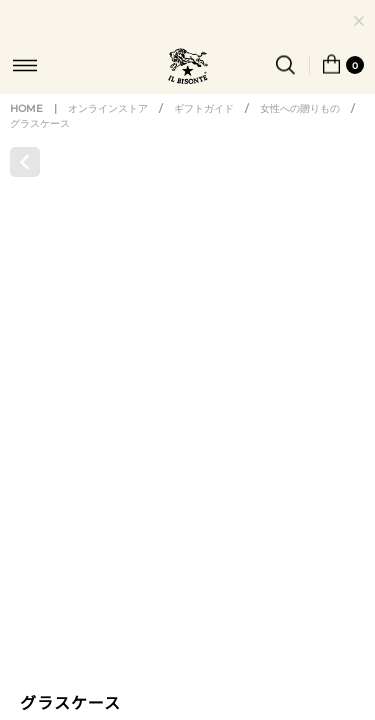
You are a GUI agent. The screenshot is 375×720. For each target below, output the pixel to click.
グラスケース (40, 142)
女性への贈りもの (300, 127)
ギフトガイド (204, 127)
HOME (26, 127)
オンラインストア (108, 127)
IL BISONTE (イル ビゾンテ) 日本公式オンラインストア (188, 68)
